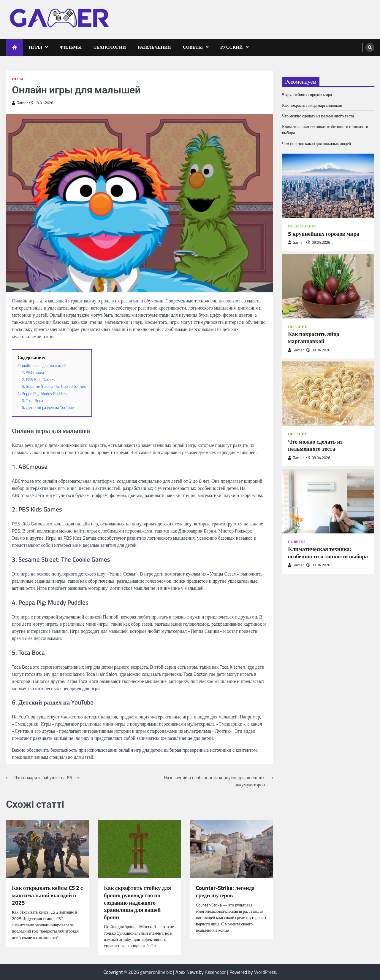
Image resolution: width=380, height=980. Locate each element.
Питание (298, 327)
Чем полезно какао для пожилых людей (316, 143)
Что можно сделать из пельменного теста (318, 116)
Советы (193, 47)
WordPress (265, 972)
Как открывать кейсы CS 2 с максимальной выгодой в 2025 (47, 895)
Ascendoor (215, 972)
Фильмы (71, 47)
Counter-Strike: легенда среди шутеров (225, 891)
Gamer (20, 103)
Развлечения (154, 47)
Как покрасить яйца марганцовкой (312, 105)
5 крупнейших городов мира (307, 94)
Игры (35, 47)
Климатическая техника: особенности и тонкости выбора (328, 553)
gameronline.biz (156, 972)
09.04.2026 (318, 242)
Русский (232, 47)
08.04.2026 (318, 458)
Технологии (110, 47)
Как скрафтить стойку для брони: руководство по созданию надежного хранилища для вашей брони (137, 902)
